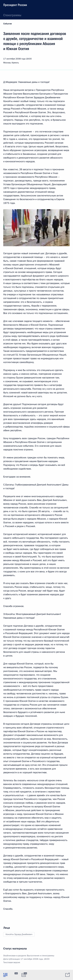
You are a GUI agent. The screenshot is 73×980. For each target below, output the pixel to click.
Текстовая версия (12, 962)
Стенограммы (12, 15)
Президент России (15, 5)
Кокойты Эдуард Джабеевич (19, 934)
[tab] (5, 975)
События (8, 24)
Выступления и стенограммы (41, 956)
